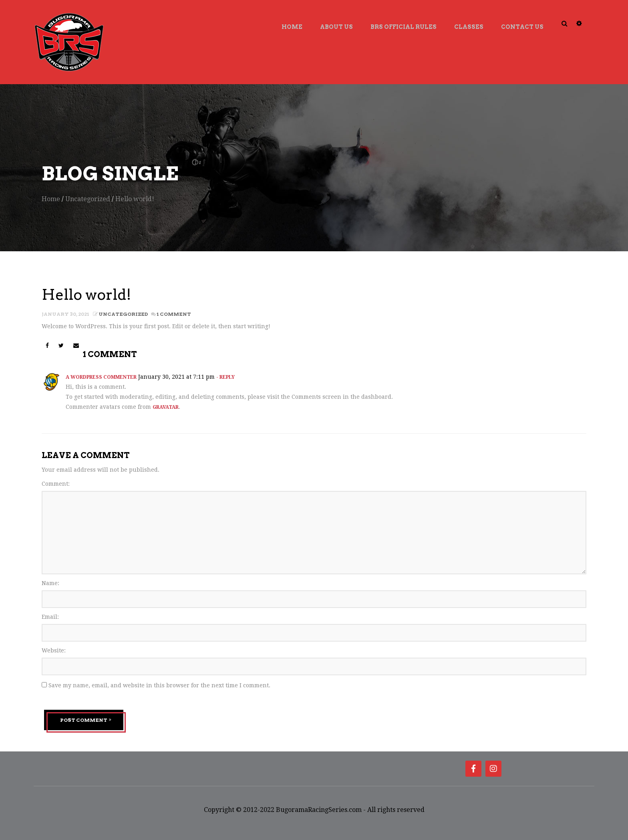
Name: (50, 583)
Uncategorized (88, 199)
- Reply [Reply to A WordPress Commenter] (225, 377)
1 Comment (173, 314)
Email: (50, 617)
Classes (469, 27)
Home (292, 27)
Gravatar (166, 407)
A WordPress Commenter (101, 377)
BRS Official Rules (404, 27)
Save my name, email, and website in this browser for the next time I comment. (159, 685)
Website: (54, 650)
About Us (336, 27)
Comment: (56, 484)
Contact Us (522, 27)
